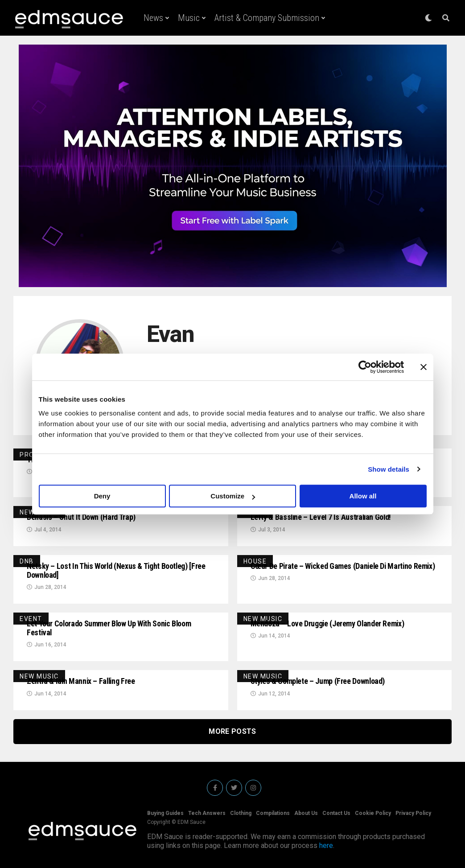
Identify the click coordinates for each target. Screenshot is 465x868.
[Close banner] (424, 367)
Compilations (273, 813)
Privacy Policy (413, 813)
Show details (389, 469)
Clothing (241, 813)
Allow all (363, 496)
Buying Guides (165, 813)
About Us (306, 813)
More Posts (232, 731)
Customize (233, 496)
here (326, 845)
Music (189, 18)
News (153, 18)
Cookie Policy (373, 813)
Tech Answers (207, 813)
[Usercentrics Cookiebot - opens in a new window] (365, 367)
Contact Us (336, 813)
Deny (102, 496)
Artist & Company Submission (267, 18)
